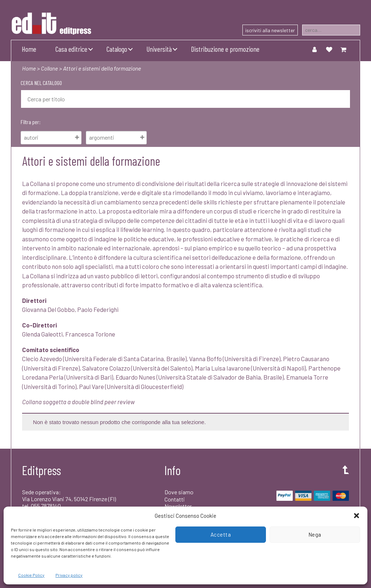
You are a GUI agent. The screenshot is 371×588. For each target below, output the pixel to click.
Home (29, 49)
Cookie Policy (31, 575)
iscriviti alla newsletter (270, 30)
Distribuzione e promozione (225, 49)
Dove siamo (179, 492)
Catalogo (117, 49)
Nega (315, 534)
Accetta (221, 534)
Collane (50, 68)
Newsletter (178, 506)
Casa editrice (71, 49)
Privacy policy (69, 575)
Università (159, 49)
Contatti (175, 499)
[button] (357, 516)
